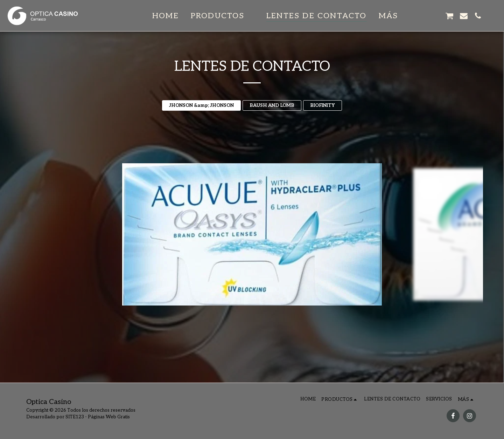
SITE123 (75, 417)
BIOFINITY (323, 105)
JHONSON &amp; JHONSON (201, 105)
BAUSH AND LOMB (272, 105)
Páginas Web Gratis (109, 417)
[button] (223, 16)
